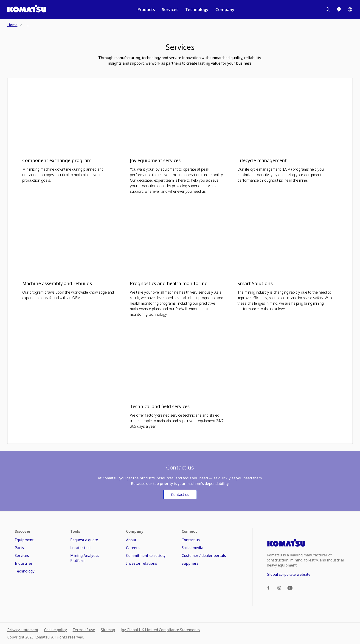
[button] (72, 136)
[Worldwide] (350, 9)
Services (170, 9)
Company (225, 9)
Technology (197, 9)
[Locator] (339, 9)
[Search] (328, 9)
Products (146, 9)
